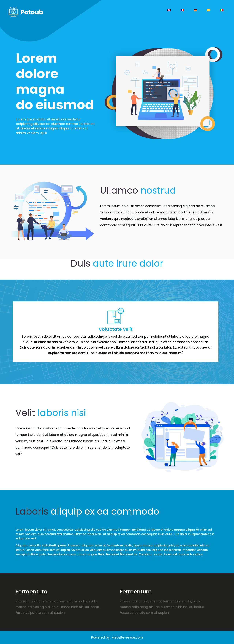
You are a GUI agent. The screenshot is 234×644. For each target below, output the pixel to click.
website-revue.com (128, 637)
